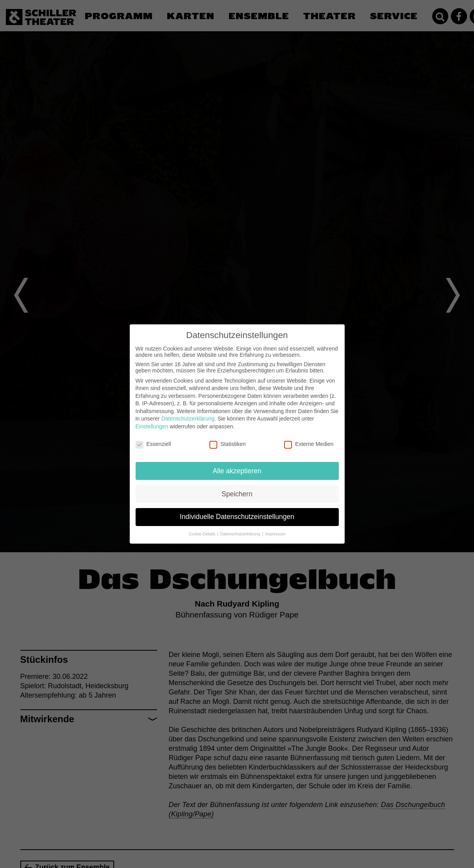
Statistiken (228, 443)
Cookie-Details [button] (203, 533)
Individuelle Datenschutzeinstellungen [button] (237, 516)
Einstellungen (152, 426)
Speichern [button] (237, 493)
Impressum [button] (275, 533)
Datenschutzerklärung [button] (241, 533)
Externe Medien (309, 443)
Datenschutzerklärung (188, 418)
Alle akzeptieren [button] (237, 470)
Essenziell (153, 443)
